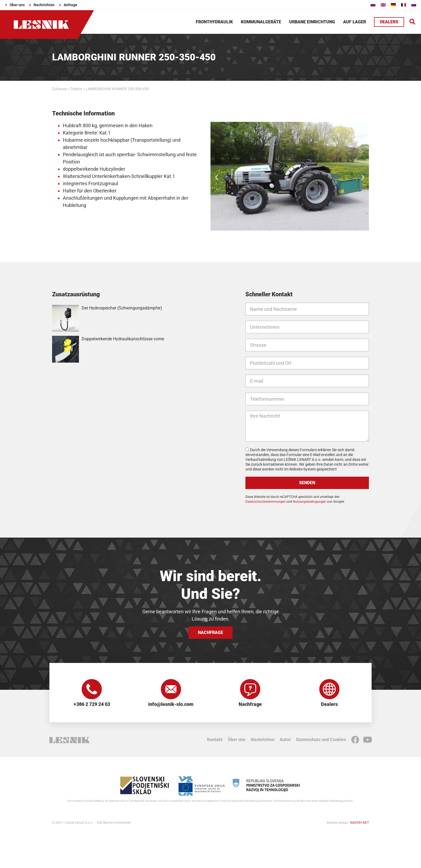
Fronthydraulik (214, 22)
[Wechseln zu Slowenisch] (373, 5)
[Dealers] (329, 690)
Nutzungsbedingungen (310, 502)
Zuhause (59, 89)
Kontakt (215, 741)
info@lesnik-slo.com (171, 705)
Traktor (76, 89)
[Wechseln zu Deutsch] (393, 5)
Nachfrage (250, 705)
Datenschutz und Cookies (321, 741)
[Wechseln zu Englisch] (383, 5)
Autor (285, 741)
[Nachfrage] (250, 690)
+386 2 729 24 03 (92, 705)
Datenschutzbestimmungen (266, 502)
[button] (413, 22)
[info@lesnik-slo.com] (171, 690)
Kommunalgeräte (261, 22)
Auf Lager (355, 22)
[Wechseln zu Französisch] (404, 5)
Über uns (237, 741)
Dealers (329, 705)
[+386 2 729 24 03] (92, 690)
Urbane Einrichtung (312, 22)
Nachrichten (263, 741)
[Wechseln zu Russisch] (414, 5)
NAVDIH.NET (360, 824)
